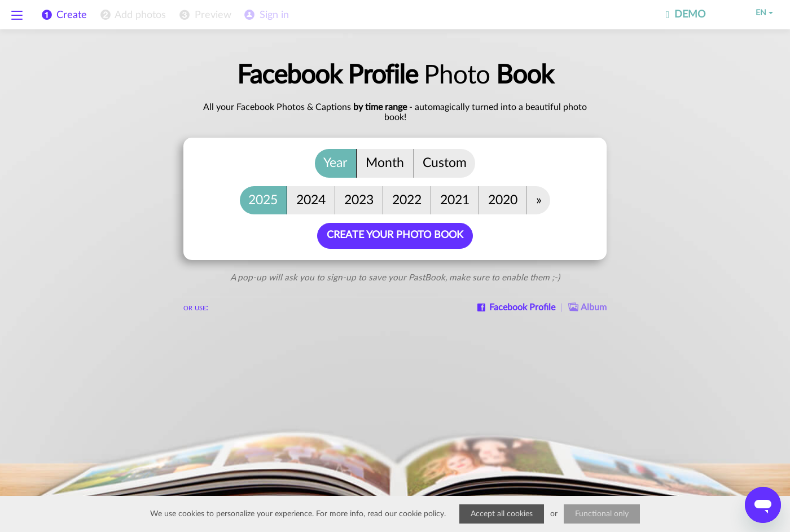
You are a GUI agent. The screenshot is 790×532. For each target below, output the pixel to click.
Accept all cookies (502, 514)
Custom (445, 163)
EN (756, 13)
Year (335, 163)
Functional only (602, 514)
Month (385, 163)
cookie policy (422, 514)
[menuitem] (132, 15)
